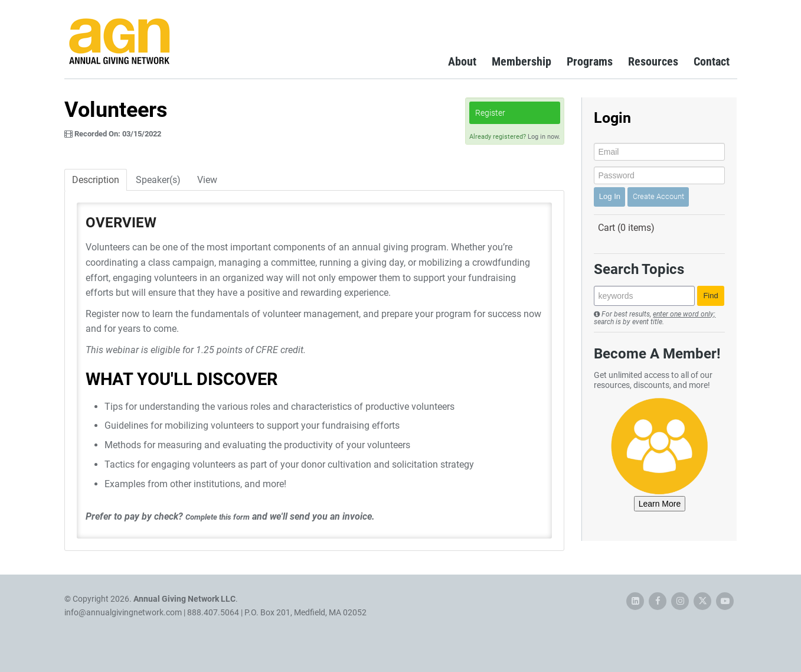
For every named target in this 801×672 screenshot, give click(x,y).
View (207, 180)
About (462, 61)
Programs (590, 61)
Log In (610, 196)
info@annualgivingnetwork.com (123, 612)
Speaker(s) (158, 180)
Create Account (658, 196)
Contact (712, 61)
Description (96, 180)
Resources (653, 61)
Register (490, 113)
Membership (522, 61)
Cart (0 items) (626, 228)
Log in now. (544, 137)
